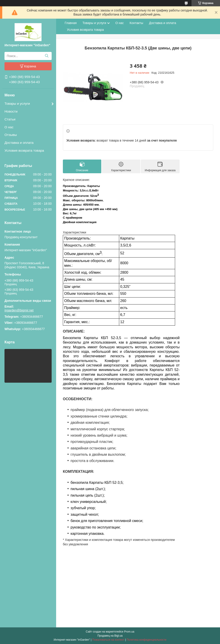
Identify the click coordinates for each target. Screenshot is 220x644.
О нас (9, 127)
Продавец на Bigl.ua (110, 636)
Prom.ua (129, 632)
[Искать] (47, 56)
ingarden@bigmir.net (19, 310)
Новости (11, 111)
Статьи (10, 119)
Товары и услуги (17, 103)
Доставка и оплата (19, 143)
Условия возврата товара (24, 150)
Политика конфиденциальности (146, 640)
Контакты (136, 23)
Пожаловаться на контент (108, 640)
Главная (71, 23)
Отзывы (11, 135)
